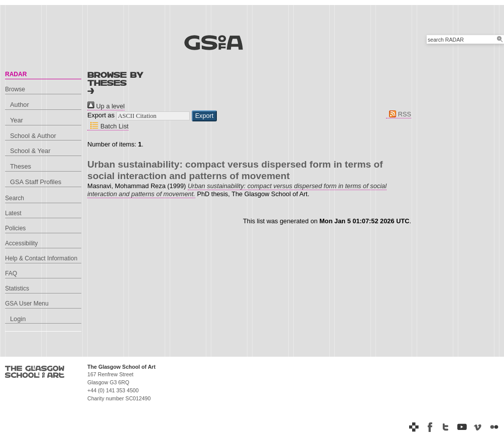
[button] (205, 116)
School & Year (30, 151)
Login (18, 319)
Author (20, 105)
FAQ (11, 273)
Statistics (17, 288)
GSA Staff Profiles (36, 182)
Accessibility (21, 243)
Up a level (106, 106)
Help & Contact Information (41, 258)
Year (17, 120)
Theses (21, 166)
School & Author (33, 136)
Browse (15, 89)
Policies (15, 228)
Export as (101, 115)
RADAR (16, 74)
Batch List (108, 126)
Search (15, 198)
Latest (13, 213)
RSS (399, 114)
